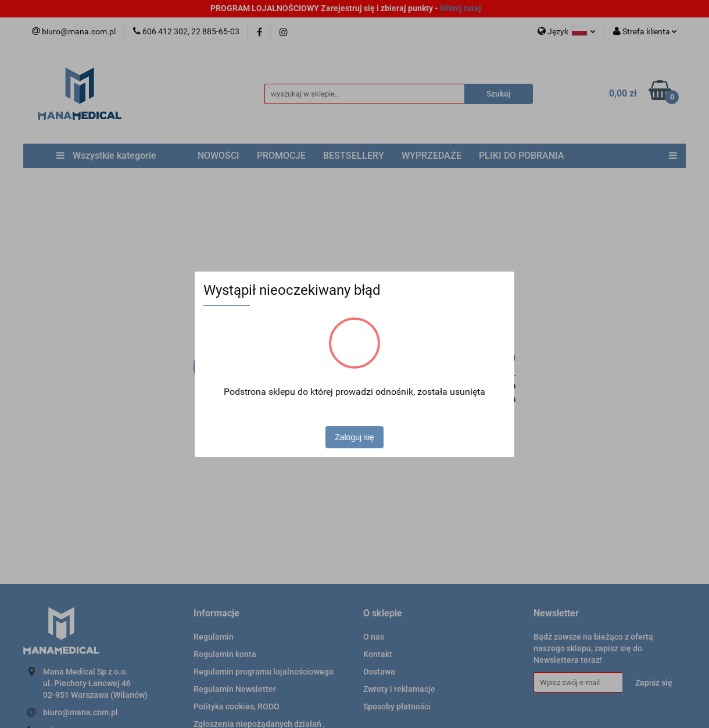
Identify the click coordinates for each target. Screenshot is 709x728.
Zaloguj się (354, 437)
